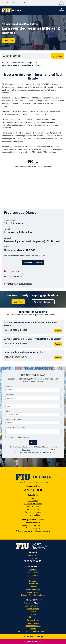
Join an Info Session (33, 637)
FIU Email (33, 617)
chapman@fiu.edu (15, 276)
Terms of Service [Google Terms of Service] (41, 453)
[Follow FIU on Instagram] (26, 561)
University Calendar (33, 606)
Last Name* (10, 395)
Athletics (33, 587)
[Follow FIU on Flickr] (41, 561)
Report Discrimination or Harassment (33, 631)
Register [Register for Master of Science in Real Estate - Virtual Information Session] (58, 331)
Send (33, 442)
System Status (33, 620)
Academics (13, 63)
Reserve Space (33, 623)
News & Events (33, 506)
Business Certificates (33, 504)
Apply (33, 498)
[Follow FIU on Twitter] (34, 561)
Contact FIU (33, 555)
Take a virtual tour (33, 515)
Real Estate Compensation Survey (32, 146)
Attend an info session (43, 302)
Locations (33, 578)
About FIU (33, 570)
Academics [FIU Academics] (33, 575)
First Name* (10, 386)
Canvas (33, 614)
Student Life (33, 584)
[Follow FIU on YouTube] (37, 561)
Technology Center (33, 522)
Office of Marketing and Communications (33, 531)
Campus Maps (33, 609)
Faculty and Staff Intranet (33, 525)
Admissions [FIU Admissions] (33, 572)
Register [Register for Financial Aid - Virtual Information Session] (58, 357)
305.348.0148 (14, 271)
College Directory (33, 528)
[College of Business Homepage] (12, 10)
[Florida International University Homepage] (14, 3)
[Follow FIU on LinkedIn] (28, 561)
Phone (8, 411)
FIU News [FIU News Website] (33, 558)
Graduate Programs (27, 63)
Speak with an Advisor (33, 263)
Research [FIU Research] (33, 581)
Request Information (33, 642)
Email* (8, 403)
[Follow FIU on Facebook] (31, 561)
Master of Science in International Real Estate (22, 65)
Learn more (8, 40)
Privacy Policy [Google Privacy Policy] (27, 453)
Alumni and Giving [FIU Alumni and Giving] (33, 589)
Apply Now (58, 56)
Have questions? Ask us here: (16, 428)
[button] (62, 10)
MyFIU (33, 612)
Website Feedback (33, 512)
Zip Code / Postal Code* (14, 419)
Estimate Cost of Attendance (33, 595)
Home (4, 63)
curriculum (10, 119)
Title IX (33, 629)
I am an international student (17, 437)
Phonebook (28, 603)
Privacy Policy (26, 450)
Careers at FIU (33, 592)
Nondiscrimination (33, 626)
